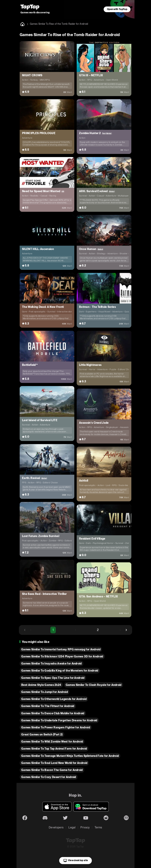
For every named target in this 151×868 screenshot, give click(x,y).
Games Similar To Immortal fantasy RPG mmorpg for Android (61, 649)
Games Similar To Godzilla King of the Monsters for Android (60, 671)
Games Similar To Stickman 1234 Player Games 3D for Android (62, 656)
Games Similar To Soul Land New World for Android (54, 763)
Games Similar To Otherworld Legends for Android (54, 699)
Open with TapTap (117, 9)
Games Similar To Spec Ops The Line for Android (53, 678)
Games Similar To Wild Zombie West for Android (52, 742)
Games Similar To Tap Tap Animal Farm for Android (54, 749)
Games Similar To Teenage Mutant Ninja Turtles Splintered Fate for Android (70, 756)
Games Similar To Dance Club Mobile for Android (53, 713)
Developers (56, 827)
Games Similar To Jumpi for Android (45, 692)
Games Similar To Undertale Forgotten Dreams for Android (59, 720)
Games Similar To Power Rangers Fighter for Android (56, 727)
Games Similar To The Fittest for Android (48, 706)
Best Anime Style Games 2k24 (41, 685)
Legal (72, 827)
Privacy (85, 827)
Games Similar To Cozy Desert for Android (49, 777)
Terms (98, 827)
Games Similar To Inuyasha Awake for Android (52, 663)
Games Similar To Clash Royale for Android (94, 685)
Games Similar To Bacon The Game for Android (52, 770)
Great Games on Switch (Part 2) (42, 734)
